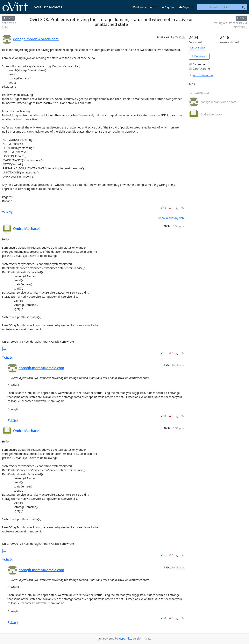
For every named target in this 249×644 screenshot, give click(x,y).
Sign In (168, 7)
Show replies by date (171, 218)
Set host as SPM (9, 25)
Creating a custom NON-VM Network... (229, 25)
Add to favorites (201, 75)
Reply (7, 212)
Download (199, 56)
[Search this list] (219, 7)
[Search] (244, 7)
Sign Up (186, 7)
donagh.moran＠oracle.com (36, 39)
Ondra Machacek (27, 229)
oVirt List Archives (32, 7)
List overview (198, 48)
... (5, 349)
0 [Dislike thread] (171, 208)
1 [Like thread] (164, 353)
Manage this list (145, 7)
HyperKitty (125, 639)
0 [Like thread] (164, 208)
